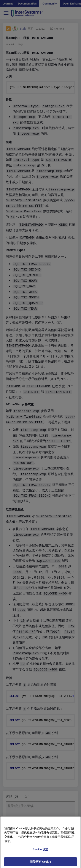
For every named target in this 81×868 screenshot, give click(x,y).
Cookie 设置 (40, 852)
